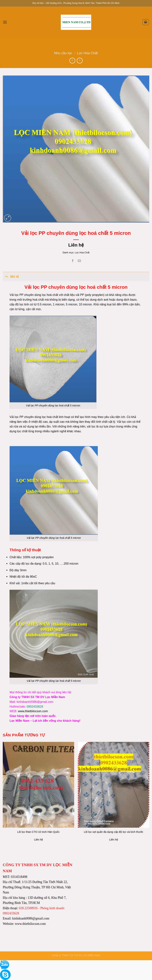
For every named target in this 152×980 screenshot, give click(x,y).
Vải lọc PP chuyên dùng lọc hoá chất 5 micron (54, 681)
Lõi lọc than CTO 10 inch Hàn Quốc (39, 832)
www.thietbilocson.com (33, 711)
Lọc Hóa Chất (88, 53)
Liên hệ (76, 245)
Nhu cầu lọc (63, 53)
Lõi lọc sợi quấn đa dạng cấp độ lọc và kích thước (114, 832)
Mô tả (11, 276)
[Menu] (5, 22)
